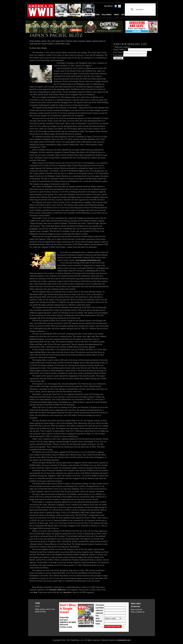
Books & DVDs (41, 612)
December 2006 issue (57, 590)
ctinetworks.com (124, 640)
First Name (118, 52)
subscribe (67, 592)
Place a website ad (138, 612)
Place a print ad (136, 610)
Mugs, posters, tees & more (45, 609)
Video (116, 15)
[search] (140, 10)
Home (38, 603)
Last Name (118, 55)
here (35, 592)
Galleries (107, 15)
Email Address (121, 49)
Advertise (136, 607)
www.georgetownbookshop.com (88, 260)
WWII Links (136, 604)
